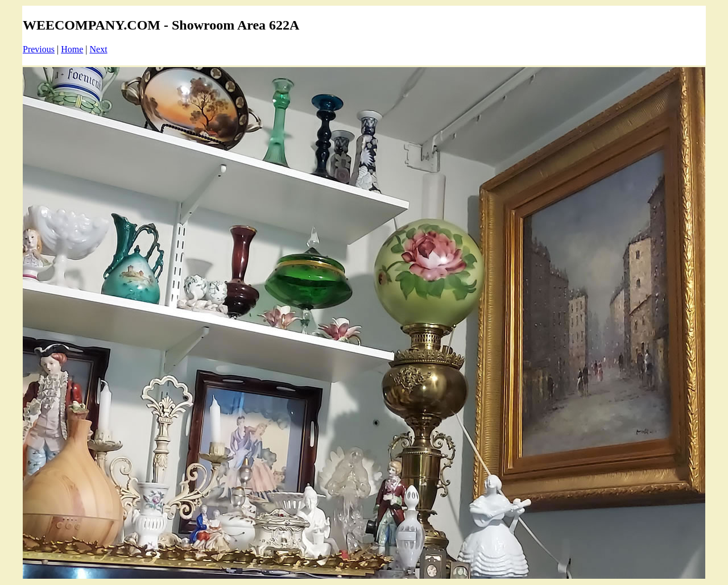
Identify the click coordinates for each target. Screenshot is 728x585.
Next (99, 49)
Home (72, 49)
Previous (39, 49)
